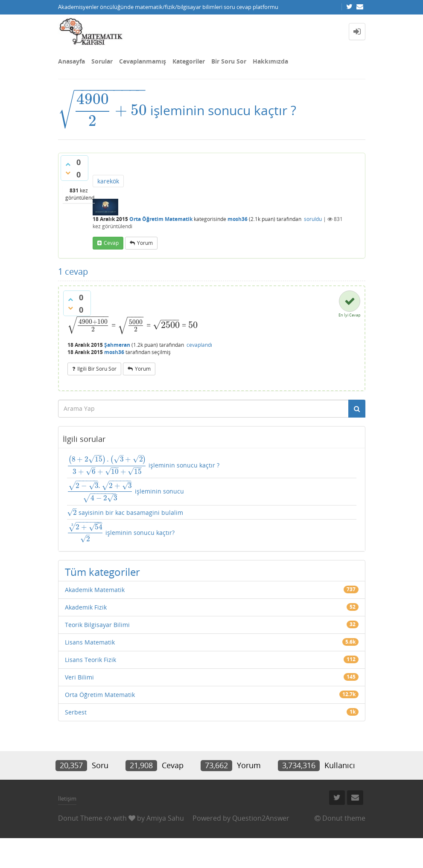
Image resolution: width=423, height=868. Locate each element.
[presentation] (102, 110)
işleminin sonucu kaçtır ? (143, 465)
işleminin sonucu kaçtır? (121, 533)
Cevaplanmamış (143, 61)
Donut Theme (80, 818)
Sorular (102, 61)
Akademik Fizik (86, 607)
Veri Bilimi (79, 677)
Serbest (76, 712)
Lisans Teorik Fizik (90, 660)
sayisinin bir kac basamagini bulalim (125, 512)
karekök (108, 181)
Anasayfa (71, 61)
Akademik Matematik (95, 590)
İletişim (67, 798)
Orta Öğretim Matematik (161, 219)
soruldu (313, 219)
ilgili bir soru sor (97, 369)
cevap (111, 243)
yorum (145, 243)
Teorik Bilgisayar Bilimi (97, 625)
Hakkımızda (270, 61)
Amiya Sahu (165, 818)
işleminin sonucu (126, 492)
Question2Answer (261, 818)
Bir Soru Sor (229, 61)
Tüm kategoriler (102, 572)
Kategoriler (189, 61)
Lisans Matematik (90, 642)
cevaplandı (199, 345)
